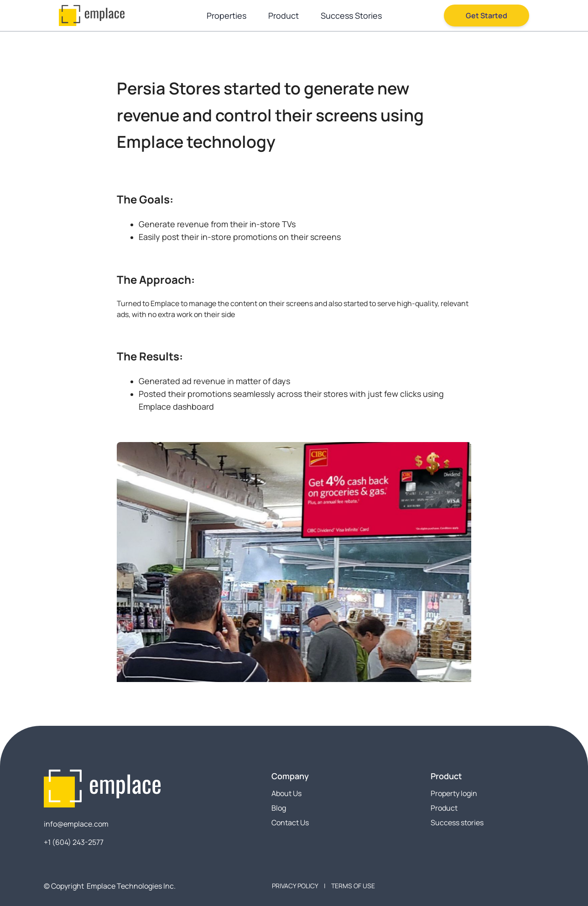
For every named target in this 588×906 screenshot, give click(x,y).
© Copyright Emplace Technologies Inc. (110, 886)
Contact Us (290, 823)
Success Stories (351, 16)
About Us (286, 793)
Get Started (487, 16)
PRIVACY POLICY (295, 886)
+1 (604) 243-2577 (74, 842)
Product (284, 16)
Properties (226, 16)
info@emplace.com (76, 824)
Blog (279, 808)
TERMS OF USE (353, 886)
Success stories (457, 823)
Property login (454, 793)
